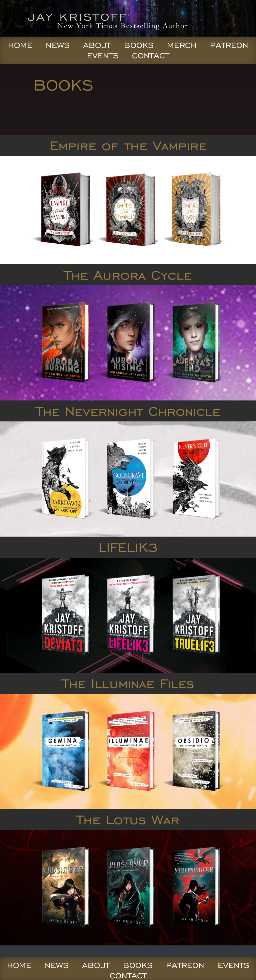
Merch (182, 45)
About (97, 45)
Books (139, 45)
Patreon (229, 45)
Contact (150, 56)
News (58, 45)
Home (20, 45)
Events (103, 56)
